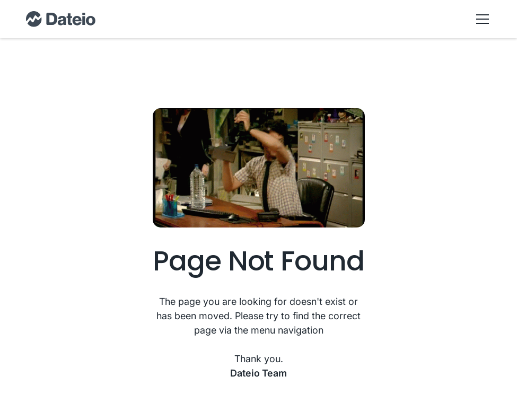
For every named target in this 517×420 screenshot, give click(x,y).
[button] (480, 19)
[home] (61, 19)
